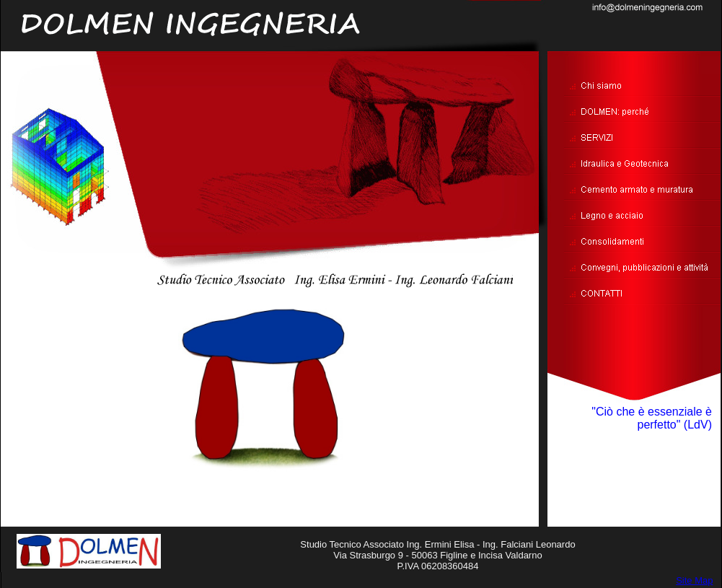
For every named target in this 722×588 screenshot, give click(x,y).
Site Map (694, 580)
